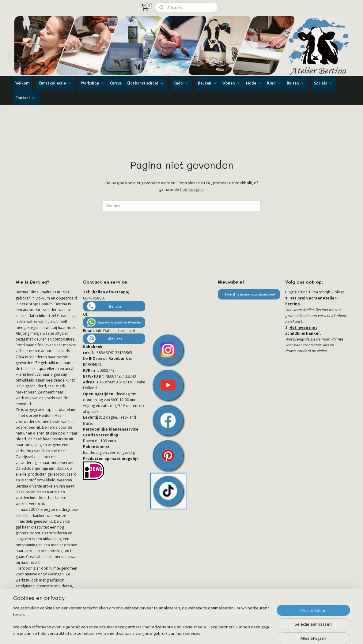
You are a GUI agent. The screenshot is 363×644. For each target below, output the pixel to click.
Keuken (208, 83)
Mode (254, 83)
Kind (274, 83)
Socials (323, 83)
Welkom (23, 83)
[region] (141, 621)
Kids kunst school (146, 83)
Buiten (296, 83)
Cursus (116, 83)
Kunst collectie (55, 83)
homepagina (192, 189)
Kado (181, 83)
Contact (26, 98)
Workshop (93, 83)
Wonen (232, 83)
